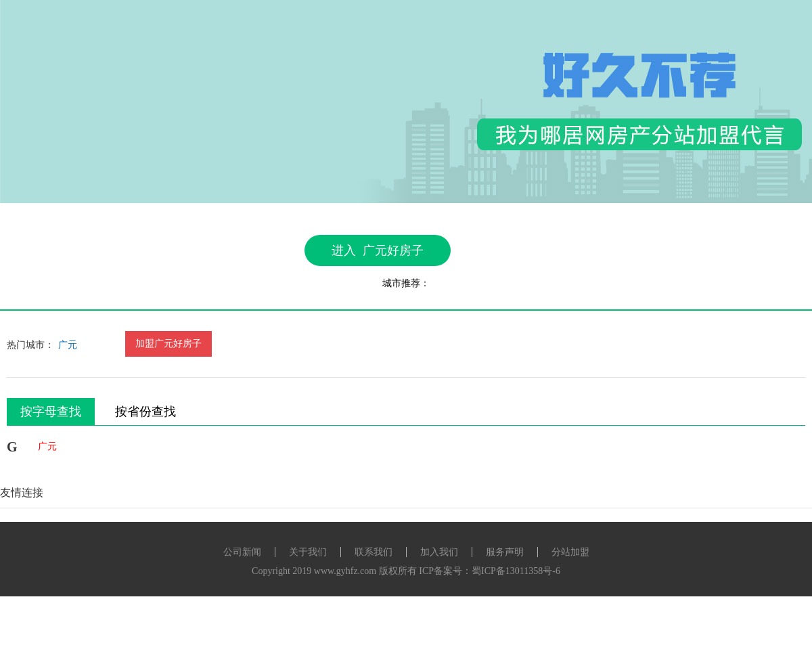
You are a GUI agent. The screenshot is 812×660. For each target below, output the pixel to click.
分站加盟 (570, 552)
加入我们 (439, 552)
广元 (68, 345)
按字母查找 (51, 412)
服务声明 (505, 552)
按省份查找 (145, 412)
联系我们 (374, 552)
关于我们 (308, 552)
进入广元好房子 (378, 250)
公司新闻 (242, 552)
